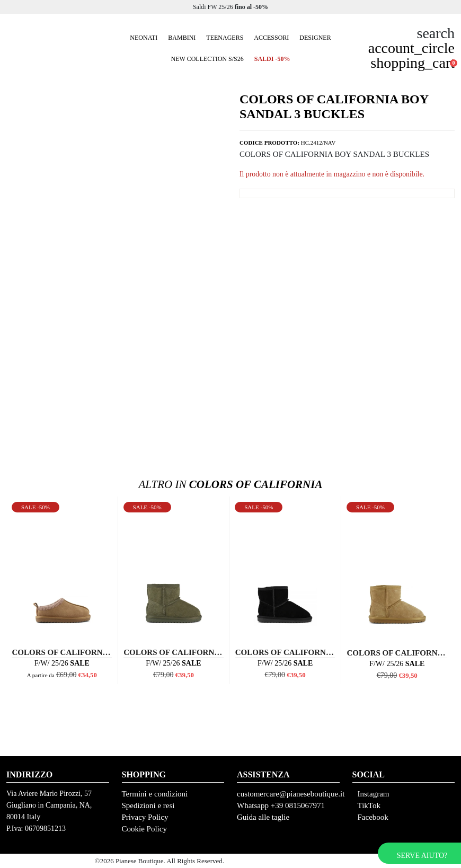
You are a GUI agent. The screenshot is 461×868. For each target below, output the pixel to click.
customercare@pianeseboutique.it (291, 794)
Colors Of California (231, 484)
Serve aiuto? (422, 856)
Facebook (373, 817)
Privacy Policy (145, 817)
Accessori (271, 38)
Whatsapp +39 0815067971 (281, 805)
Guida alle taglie (263, 817)
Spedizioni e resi (148, 805)
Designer (315, 38)
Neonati (144, 38)
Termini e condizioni (155, 794)
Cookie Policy (144, 829)
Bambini (182, 38)
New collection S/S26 (207, 59)
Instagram (374, 794)
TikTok (369, 805)
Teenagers (225, 38)
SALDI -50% (272, 59)
